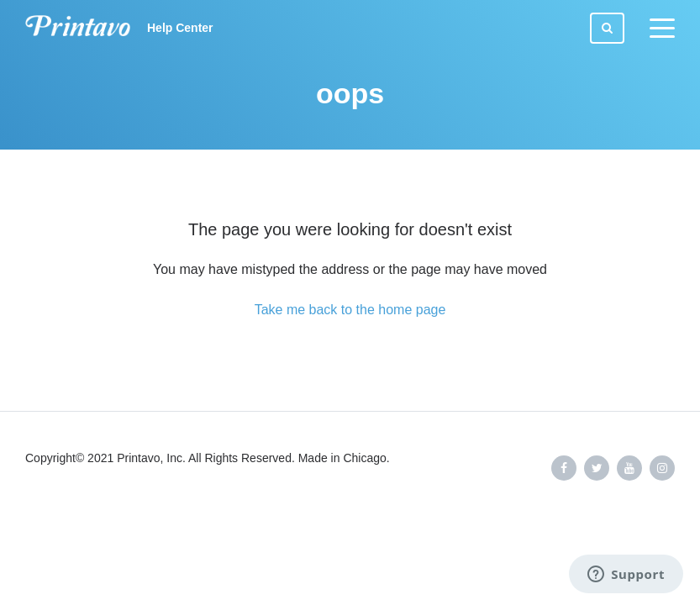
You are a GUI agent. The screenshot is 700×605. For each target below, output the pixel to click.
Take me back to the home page (350, 310)
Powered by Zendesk (628, 523)
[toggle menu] (662, 29)
